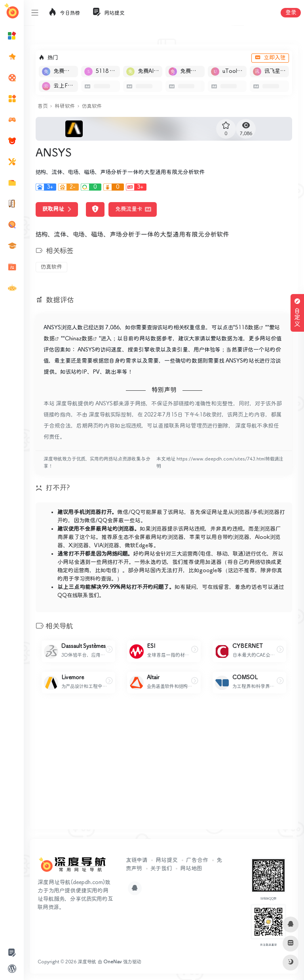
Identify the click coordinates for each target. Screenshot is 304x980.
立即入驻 (270, 58)
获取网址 (57, 209)
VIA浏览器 (107, 546)
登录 (291, 13)
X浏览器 (79, 546)
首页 (43, 106)
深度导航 (87, 962)
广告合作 (197, 860)
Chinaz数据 (79, 339)
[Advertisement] (164, 768)
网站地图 (191, 869)
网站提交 (167, 860)
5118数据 (247, 328)
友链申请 (137, 860)
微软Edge (136, 546)
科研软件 (65, 106)
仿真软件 (92, 106)
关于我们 (161, 869)
